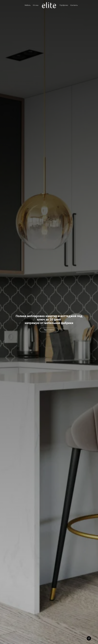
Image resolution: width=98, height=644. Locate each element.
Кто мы (36, 5)
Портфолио (64, 5)
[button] (49, 330)
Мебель (28, 5)
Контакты (74, 5)
